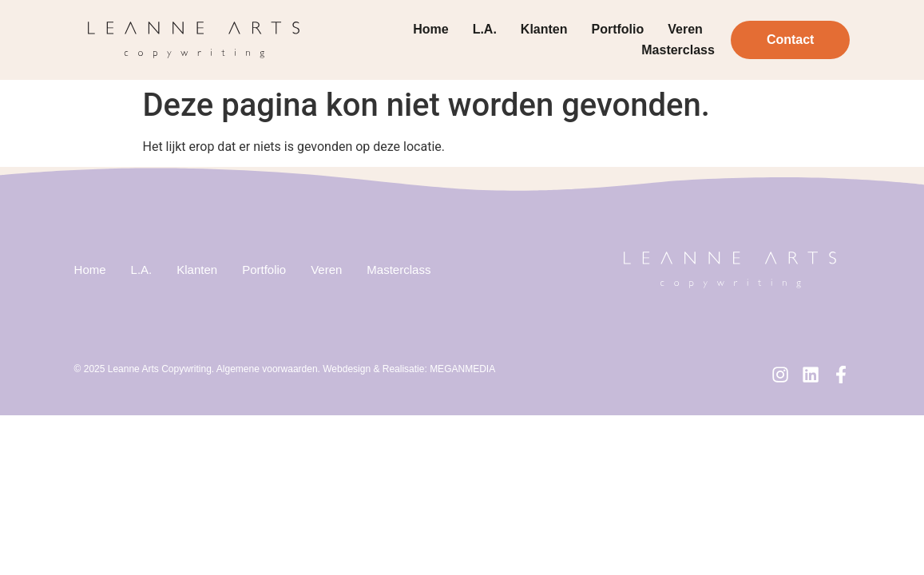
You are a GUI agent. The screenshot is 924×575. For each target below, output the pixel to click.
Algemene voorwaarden (267, 369)
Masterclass (678, 50)
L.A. (485, 29)
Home (430, 29)
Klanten (544, 29)
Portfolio (618, 29)
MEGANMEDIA (462, 369)
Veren (685, 29)
